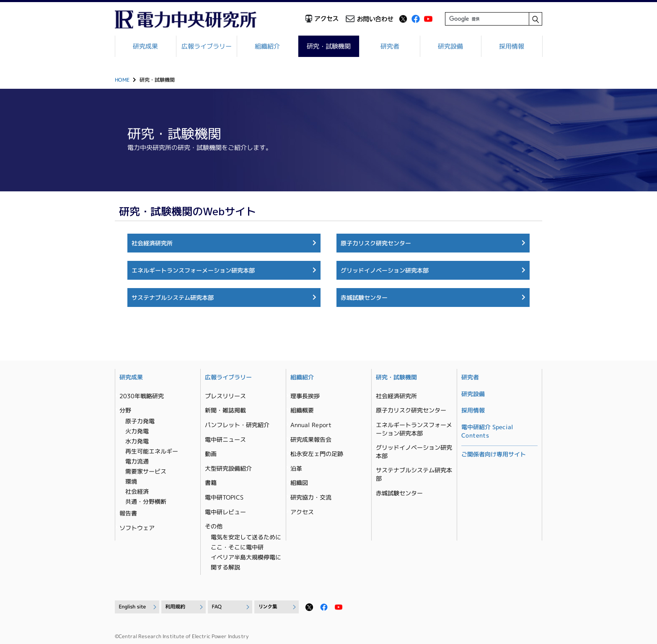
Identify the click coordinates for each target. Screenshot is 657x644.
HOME (122, 80)
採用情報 (512, 46)
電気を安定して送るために (246, 537)
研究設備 (451, 46)
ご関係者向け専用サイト (494, 454)
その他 (214, 526)
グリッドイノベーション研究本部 (385, 270)
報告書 (128, 513)
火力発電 (137, 431)
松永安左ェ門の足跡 (317, 454)
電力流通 (137, 461)
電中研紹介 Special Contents (487, 431)
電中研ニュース (225, 439)
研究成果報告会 (311, 439)
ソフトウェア (137, 527)
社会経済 (137, 491)
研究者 (390, 46)
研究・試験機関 (329, 46)
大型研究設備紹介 (228, 468)
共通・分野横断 (146, 501)
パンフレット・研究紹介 (237, 425)
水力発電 (137, 441)
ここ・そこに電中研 (237, 547)
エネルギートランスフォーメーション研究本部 (193, 270)
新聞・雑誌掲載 (225, 410)
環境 (131, 481)
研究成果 (145, 46)
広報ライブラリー (207, 46)
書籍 (211, 483)
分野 (125, 410)
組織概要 (302, 410)
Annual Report (311, 425)
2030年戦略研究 (142, 396)
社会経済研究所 (152, 243)
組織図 (299, 483)
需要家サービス (146, 471)
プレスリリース (225, 396)
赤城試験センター (364, 298)
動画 (211, 454)
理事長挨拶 (305, 396)
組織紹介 (268, 46)
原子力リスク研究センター (376, 243)
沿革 (296, 468)
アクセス (302, 511)
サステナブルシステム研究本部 (173, 298)
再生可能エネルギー (152, 451)
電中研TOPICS (224, 497)
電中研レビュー (225, 511)
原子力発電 (140, 421)
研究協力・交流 (311, 497)
